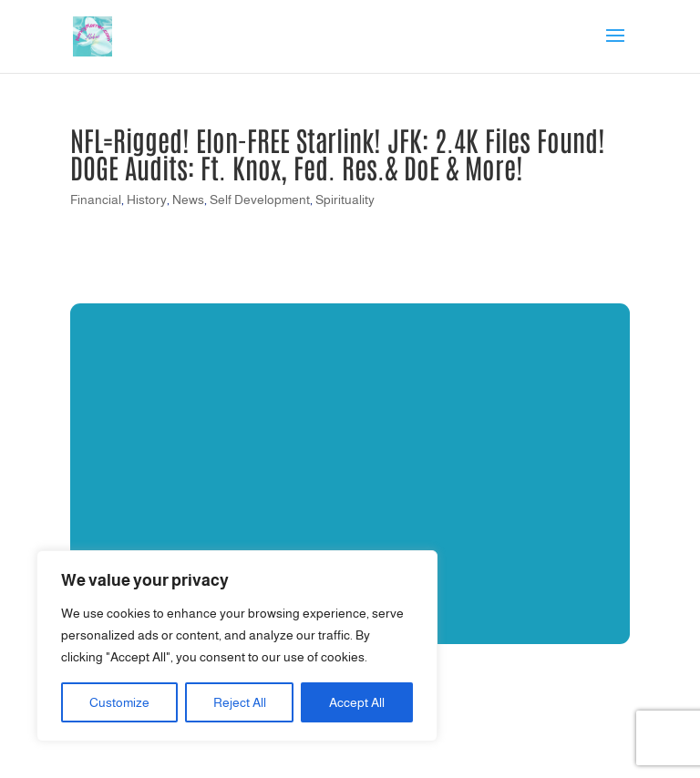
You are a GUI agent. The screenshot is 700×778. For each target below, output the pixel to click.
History (147, 200)
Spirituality (345, 200)
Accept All (357, 702)
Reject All (240, 702)
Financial (96, 200)
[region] (237, 646)
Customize (119, 702)
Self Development (260, 200)
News (188, 200)
